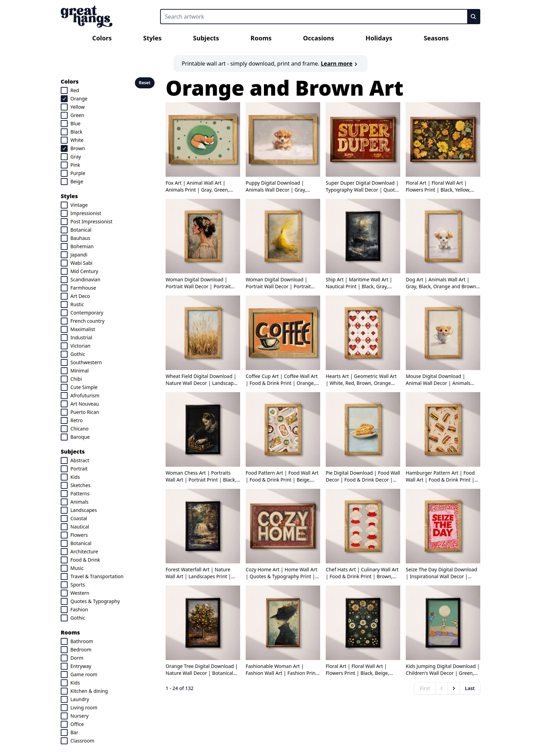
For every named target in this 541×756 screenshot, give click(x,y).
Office (77, 724)
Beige (77, 181)
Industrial (81, 337)
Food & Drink (85, 560)
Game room (84, 674)
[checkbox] (64, 90)
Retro (77, 420)
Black (76, 132)
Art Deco (80, 296)
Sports (78, 585)
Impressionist (86, 213)
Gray (76, 157)
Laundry (80, 699)
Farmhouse (83, 288)
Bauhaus (80, 238)
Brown (78, 148)
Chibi (76, 379)
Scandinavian (85, 279)
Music (77, 568)
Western (80, 593)
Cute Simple (84, 387)
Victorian (80, 346)
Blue (75, 123)
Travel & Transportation (97, 576)
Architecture (84, 551)
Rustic (77, 304)
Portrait (79, 469)
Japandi (79, 255)
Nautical (80, 527)
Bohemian (82, 246)
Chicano (80, 429)
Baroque (80, 437)
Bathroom (82, 641)
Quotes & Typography (95, 601)
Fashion (79, 609)
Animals (79, 502)
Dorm (77, 658)
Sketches (80, 485)
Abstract (80, 460)
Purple (78, 173)
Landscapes (84, 510)
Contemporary (87, 313)
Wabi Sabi (81, 263)
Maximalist (83, 329)
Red (75, 90)
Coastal (79, 518)
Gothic (78, 354)
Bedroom (81, 650)
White (77, 140)
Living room (84, 707)
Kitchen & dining (89, 691)
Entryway (81, 666)
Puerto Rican (85, 412)
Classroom (82, 741)
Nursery (80, 716)
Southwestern (86, 362)
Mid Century (84, 271)
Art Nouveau (85, 404)
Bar (74, 732)
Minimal (80, 371)
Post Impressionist (91, 221)
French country (87, 321)
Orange (79, 99)
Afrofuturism (85, 395)
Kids (75, 477)
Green (77, 115)
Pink (75, 165)
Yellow (78, 107)
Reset (145, 83)
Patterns (80, 493)
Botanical (81, 230)
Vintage (79, 205)
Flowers (79, 535)
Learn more (340, 64)
